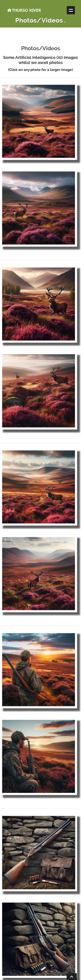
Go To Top (72, 977)
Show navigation (71, 10)
